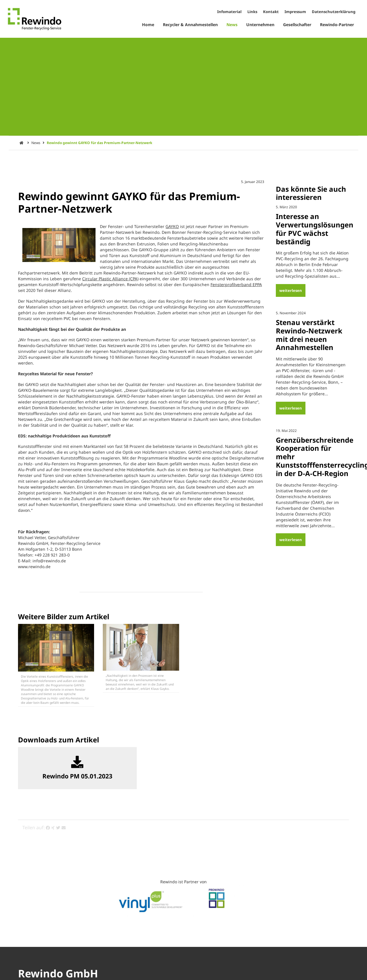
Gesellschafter (297, 25)
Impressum (295, 12)
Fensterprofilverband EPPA (236, 285)
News (232, 25)
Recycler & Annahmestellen (190, 25)
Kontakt (271, 12)
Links (252, 12)
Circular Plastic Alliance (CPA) (110, 279)
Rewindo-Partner (337, 25)
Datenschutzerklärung (334, 12)
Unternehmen (260, 25)
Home (148, 25)
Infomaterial (229, 12)
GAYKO (172, 226)
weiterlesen (291, 290)
